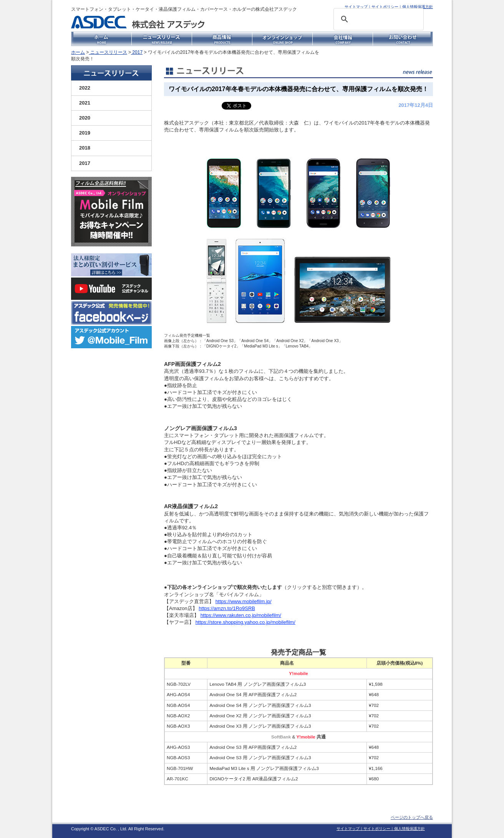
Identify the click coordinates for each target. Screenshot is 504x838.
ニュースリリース (108, 52)
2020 (85, 118)
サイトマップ (356, 7)
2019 (85, 133)
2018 (85, 148)
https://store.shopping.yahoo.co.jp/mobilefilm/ (245, 622)
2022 (85, 88)
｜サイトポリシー (383, 7)
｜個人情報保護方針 (416, 7)
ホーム (78, 52)
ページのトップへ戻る (412, 817)
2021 (85, 103)
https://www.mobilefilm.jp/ (244, 601)
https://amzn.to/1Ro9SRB (227, 608)
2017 (137, 52)
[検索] (377, 19)
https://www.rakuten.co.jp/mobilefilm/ (241, 615)
